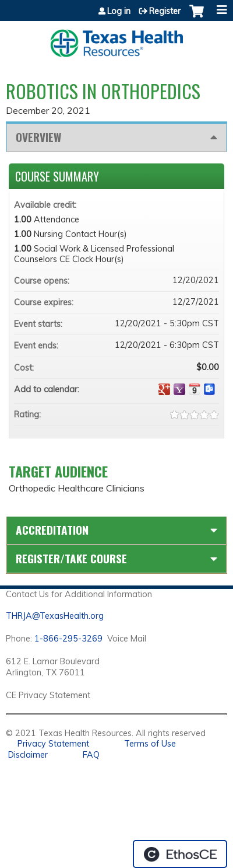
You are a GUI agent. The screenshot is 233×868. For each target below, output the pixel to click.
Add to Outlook (210, 389)
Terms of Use (150, 744)
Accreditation (52, 530)
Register (165, 11)
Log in (119, 11)
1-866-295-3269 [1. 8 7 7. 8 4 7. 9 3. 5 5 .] (68, 639)
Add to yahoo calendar (179, 389)
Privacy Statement (53, 744)
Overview (38, 137)
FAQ (91, 755)
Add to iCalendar (195, 389)
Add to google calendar (164, 389)
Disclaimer (28, 755)
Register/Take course (71, 558)
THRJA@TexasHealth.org (55, 616)
